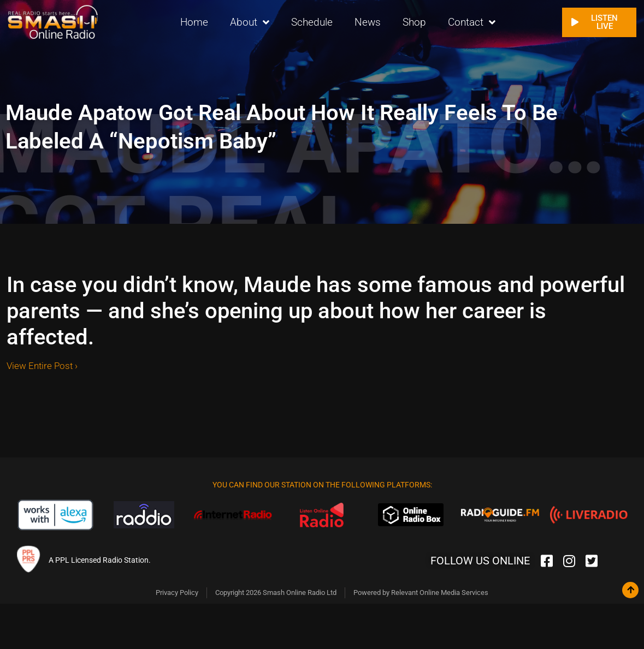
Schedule (312, 22)
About (250, 22)
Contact (472, 22)
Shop (414, 22)
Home (194, 22)
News (368, 22)
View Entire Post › (42, 366)
